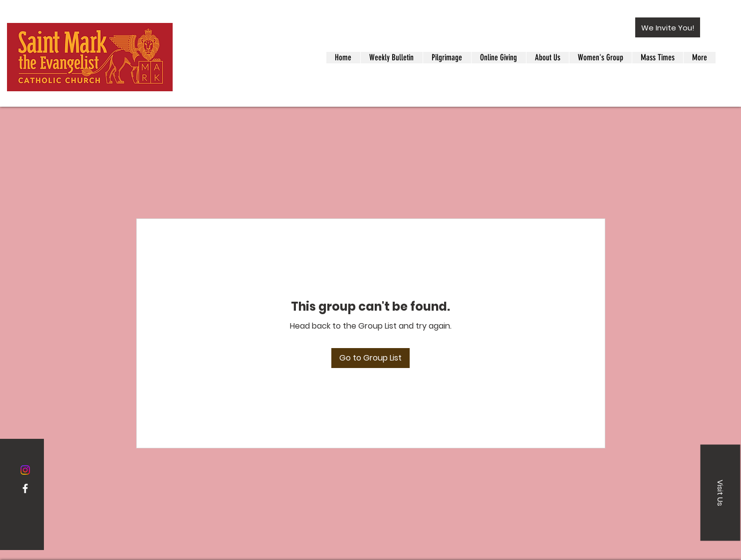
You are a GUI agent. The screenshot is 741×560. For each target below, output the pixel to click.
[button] (668, 27)
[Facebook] (25, 488)
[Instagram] (25, 470)
